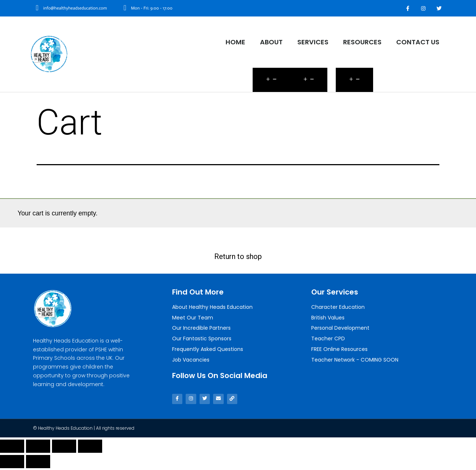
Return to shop (238, 256)
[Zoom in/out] (90, 448)
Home (235, 42)
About (271, 42)
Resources (362, 42)
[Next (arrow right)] (38, 463)
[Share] (38, 448)
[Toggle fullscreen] (64, 448)
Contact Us (418, 42)
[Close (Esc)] (12, 448)
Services (313, 42)
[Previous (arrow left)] (12, 463)
